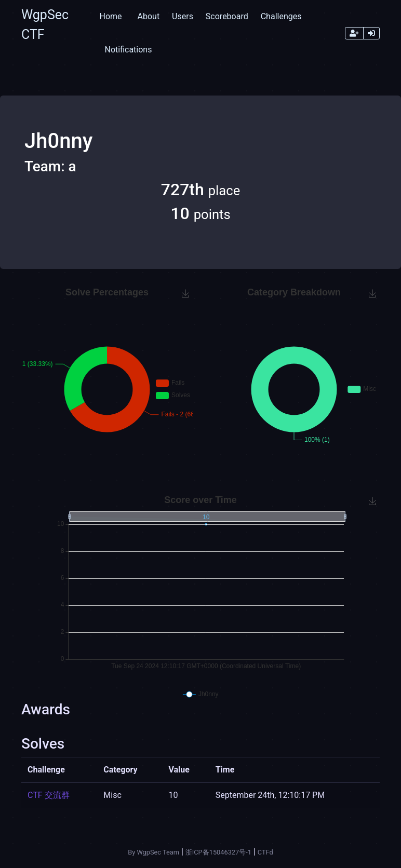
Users (183, 16)
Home (110, 16)
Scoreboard (227, 16)
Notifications (128, 50)
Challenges (281, 16)
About (149, 16)
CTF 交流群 (49, 795)
